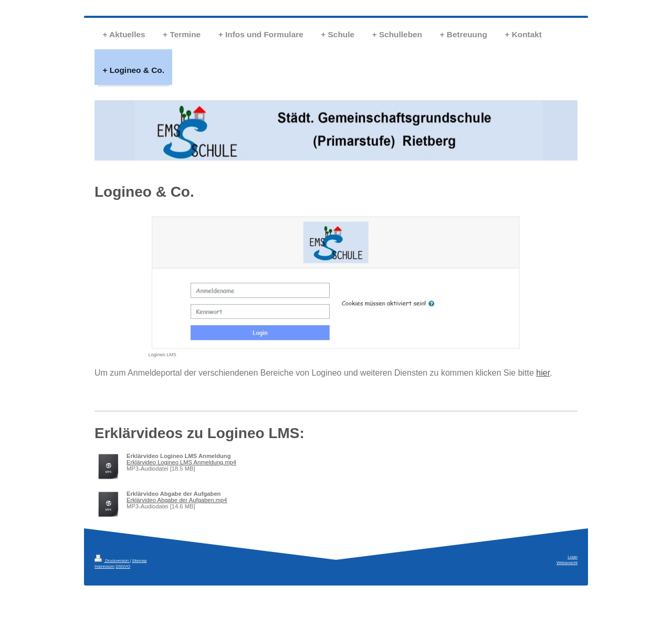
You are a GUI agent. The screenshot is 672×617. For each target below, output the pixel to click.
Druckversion (112, 561)
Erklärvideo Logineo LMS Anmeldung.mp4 (181, 462)
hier (543, 373)
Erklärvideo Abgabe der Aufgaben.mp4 (177, 500)
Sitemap (139, 561)
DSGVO (123, 566)
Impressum (104, 566)
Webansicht (567, 563)
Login (573, 557)
